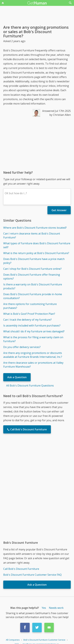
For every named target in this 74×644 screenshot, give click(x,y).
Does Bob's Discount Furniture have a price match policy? (34, 261)
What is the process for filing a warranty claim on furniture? (33, 339)
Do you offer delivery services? (22, 347)
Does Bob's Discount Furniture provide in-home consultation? (33, 296)
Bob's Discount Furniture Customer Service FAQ (32, 575)
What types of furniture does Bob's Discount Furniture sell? (37, 245)
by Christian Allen (60, 115)
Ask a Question (17, 377)
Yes (44, 608)
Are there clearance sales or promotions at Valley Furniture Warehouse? (33, 365)
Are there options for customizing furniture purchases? (30, 306)
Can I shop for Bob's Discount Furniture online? (32, 269)
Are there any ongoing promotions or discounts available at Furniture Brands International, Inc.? (33, 355)
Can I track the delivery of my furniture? (27, 320)
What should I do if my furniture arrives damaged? (34, 331)
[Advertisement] (37, 144)
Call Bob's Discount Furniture (21, 569)
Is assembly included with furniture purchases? (32, 326)
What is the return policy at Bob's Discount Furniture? (36, 253)
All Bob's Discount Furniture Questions (30, 386)
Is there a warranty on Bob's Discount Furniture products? (33, 286)
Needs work (56, 608)
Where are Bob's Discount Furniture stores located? (35, 228)
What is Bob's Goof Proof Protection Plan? (29, 314)
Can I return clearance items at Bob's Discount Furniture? (32, 235)
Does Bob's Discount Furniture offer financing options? (32, 277)
